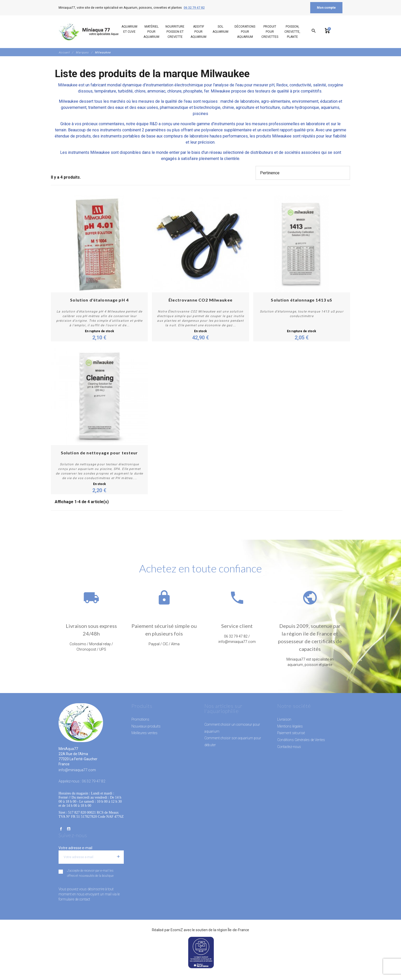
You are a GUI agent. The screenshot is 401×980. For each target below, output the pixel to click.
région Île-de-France (233, 930)
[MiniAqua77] (93, 32)
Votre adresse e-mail (75, 848)
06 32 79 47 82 (194, 8)
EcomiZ (177, 930)
